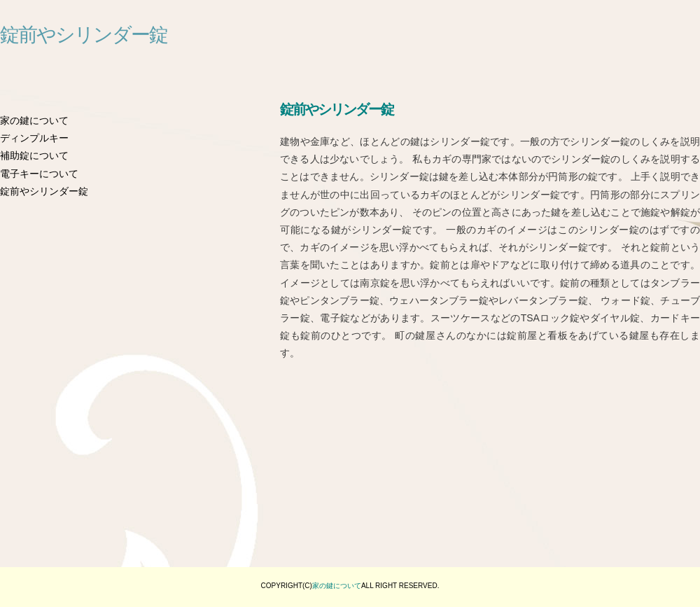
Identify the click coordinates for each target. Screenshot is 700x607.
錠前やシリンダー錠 (84, 35)
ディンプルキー (34, 138)
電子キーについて (39, 174)
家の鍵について (34, 120)
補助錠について (34, 155)
